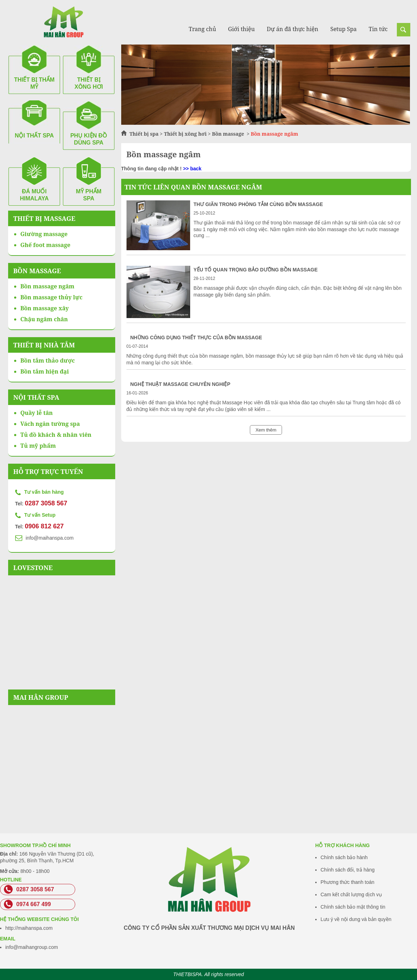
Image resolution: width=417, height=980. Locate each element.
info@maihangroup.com (32, 947)
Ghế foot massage (46, 245)
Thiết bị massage (45, 218)
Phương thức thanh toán (347, 882)
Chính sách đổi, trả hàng (348, 870)
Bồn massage (229, 134)
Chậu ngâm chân (44, 319)
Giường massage (44, 234)
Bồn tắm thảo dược (48, 360)
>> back (192, 169)
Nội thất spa (36, 397)
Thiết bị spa (144, 134)
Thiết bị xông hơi (185, 134)
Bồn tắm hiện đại (45, 371)
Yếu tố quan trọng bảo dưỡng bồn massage (256, 270)
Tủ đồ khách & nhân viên (56, 435)
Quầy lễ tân (37, 413)
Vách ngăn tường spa (50, 424)
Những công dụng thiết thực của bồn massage (196, 338)
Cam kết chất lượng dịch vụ (351, 894)
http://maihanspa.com (29, 928)
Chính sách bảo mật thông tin (353, 907)
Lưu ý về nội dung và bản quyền (356, 919)
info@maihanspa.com (50, 538)
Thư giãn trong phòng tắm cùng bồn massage (258, 204)
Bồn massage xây (45, 308)
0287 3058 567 (46, 503)
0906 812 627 (44, 526)
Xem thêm (266, 430)
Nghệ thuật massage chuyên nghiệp (180, 384)
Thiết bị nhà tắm (44, 345)
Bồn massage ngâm (48, 286)
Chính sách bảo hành (344, 857)
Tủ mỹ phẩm (38, 446)
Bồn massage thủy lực (52, 297)
